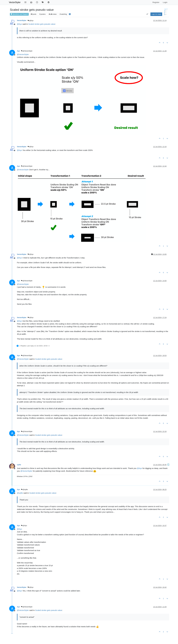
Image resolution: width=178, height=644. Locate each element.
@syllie (24, 490)
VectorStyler (15, 2)
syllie (19, 465)
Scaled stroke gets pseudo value (42, 24)
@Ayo (31, 21)
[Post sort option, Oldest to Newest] (147, 14)
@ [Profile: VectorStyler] (23, 54)
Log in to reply (156, 14)
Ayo (18, 51)
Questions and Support (19, 14)
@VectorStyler (27, 51)
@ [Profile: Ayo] (19, 24)
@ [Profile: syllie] (20, 493)
